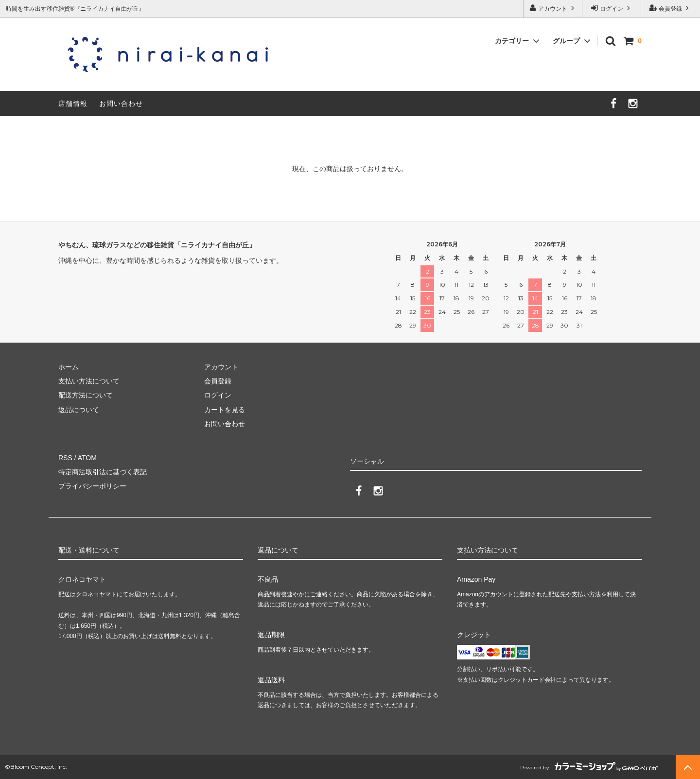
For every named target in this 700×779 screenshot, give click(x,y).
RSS (65, 458)
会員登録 (671, 8)
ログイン (612, 8)
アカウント (553, 8)
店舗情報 (73, 104)
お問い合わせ (121, 104)
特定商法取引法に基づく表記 (103, 472)
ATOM (87, 458)
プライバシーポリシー (92, 486)
